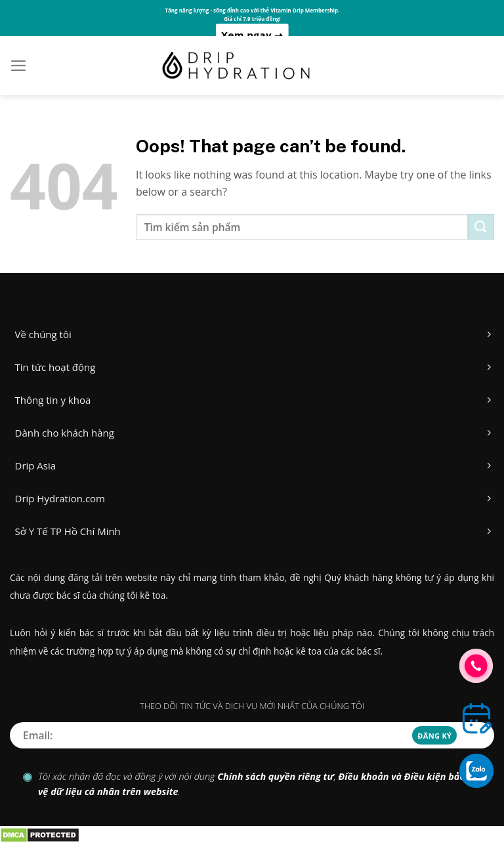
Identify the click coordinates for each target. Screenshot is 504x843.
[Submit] (481, 227)
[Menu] (19, 66)
